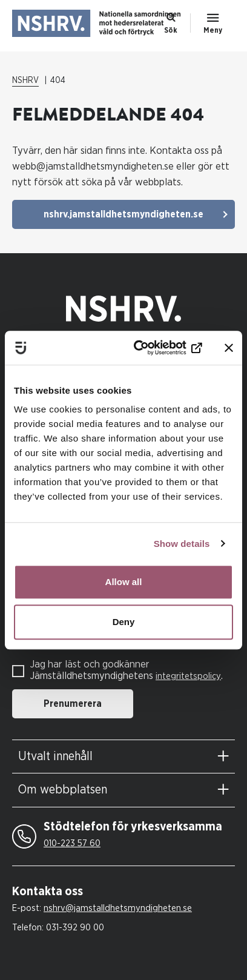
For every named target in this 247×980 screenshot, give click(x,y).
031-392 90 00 (75, 928)
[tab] (123, 757)
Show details (182, 544)
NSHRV (25, 81)
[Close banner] (229, 348)
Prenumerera (73, 704)
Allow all (124, 582)
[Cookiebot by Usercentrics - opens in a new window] (152, 348)
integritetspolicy (188, 676)
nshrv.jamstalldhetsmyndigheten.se (123, 214)
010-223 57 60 (72, 843)
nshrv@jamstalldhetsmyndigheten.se (118, 908)
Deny (124, 622)
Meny (213, 30)
